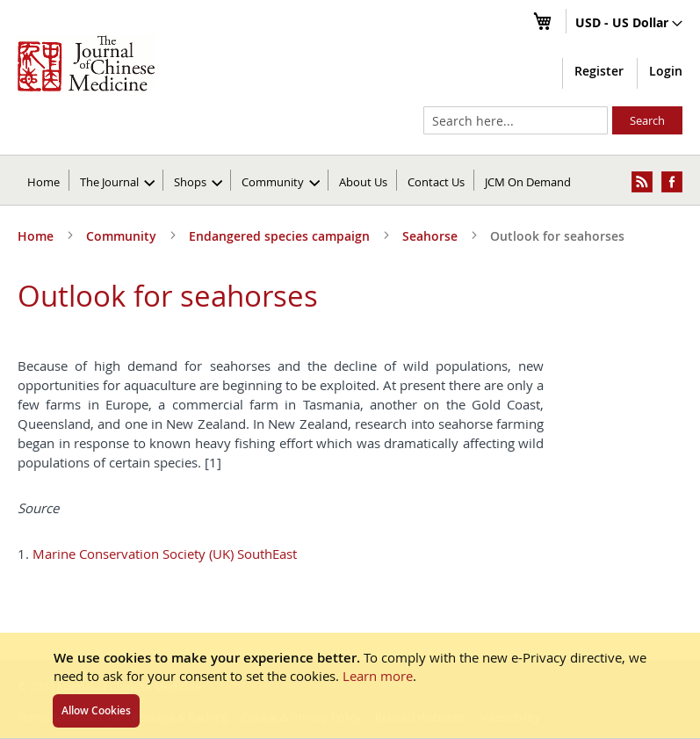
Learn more (378, 676)
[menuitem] (117, 180)
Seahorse (432, 236)
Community (123, 236)
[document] (350, 685)
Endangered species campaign (281, 236)
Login (666, 71)
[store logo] (86, 63)
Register (599, 71)
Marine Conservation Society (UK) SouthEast (165, 554)
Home (43, 182)
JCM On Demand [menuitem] (528, 182)
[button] (629, 24)
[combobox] (516, 120)
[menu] (350, 180)
